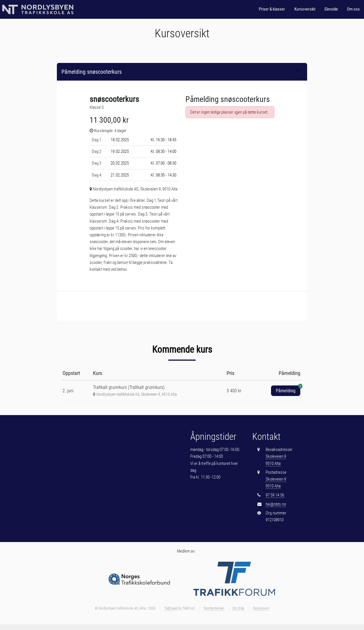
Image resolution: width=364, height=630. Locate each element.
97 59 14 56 (275, 495)
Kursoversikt (305, 9)
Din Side (238, 608)
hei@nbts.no (276, 504)
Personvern (261, 608)
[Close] (298, 71)
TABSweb (171, 608)
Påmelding (288, 389)
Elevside (331, 9)
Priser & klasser (272, 9)
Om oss (353, 9)
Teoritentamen (214, 608)
